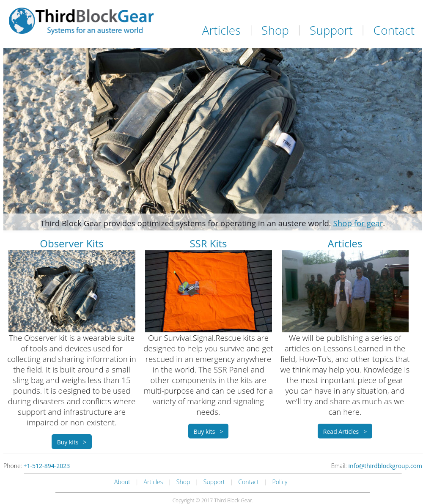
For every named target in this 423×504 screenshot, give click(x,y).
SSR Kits (208, 243)
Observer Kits (71, 243)
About (122, 482)
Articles (221, 30)
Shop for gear (358, 223)
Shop (275, 30)
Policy (280, 482)
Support (331, 30)
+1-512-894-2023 (47, 466)
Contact (394, 30)
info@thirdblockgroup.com (385, 466)
